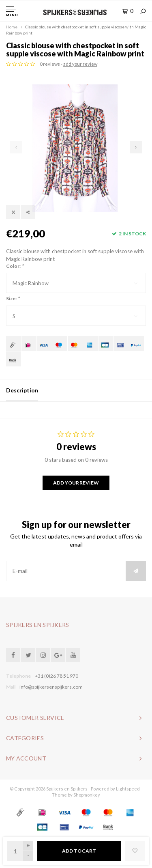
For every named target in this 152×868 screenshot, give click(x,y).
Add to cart (79, 851)
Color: (15, 266)
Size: (13, 298)
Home (12, 27)
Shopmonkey (87, 795)
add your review (80, 64)
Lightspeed (128, 789)
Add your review (76, 483)
